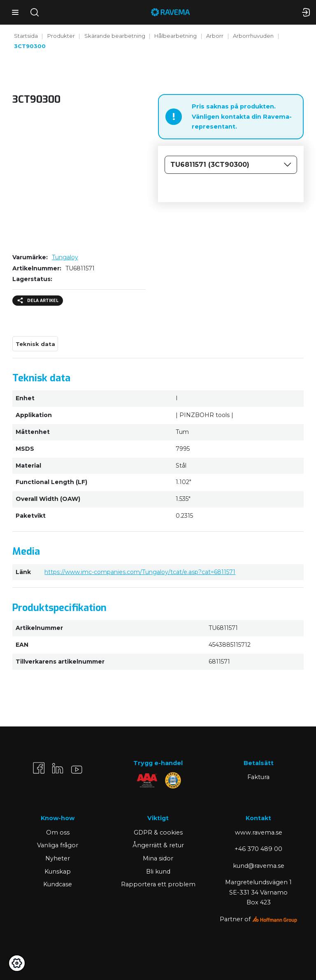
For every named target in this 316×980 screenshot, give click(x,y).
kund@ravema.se (259, 866)
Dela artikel (38, 301)
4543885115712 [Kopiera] (230, 645)
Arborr (215, 36)
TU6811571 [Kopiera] (80, 268)
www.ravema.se (259, 832)
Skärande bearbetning (115, 36)
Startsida (26, 36)
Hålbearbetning (175, 36)
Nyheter (58, 858)
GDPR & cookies (158, 832)
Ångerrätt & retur (158, 845)
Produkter (61, 36)
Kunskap (58, 872)
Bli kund (158, 872)
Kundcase (58, 884)
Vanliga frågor (58, 845)
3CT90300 (30, 46)
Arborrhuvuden (253, 36)
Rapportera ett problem (158, 884)
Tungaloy (65, 257)
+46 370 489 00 (258, 849)
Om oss (58, 832)
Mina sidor (158, 858)
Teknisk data (35, 344)
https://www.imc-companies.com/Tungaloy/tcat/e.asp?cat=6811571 (140, 572)
